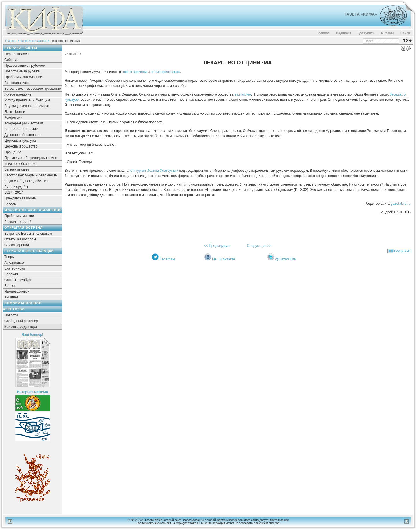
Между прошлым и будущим (27, 100)
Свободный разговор (21, 321)
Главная (323, 33)
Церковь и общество (21, 146)
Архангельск (14, 263)
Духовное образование (23, 135)
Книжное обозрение (20, 164)
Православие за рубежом (25, 66)
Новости (11, 315)
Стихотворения (17, 245)
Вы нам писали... (18, 169)
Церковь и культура (20, 141)
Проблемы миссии (19, 216)
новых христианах (165, 72)
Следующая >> (259, 246)
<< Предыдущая (217, 246)
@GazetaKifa (285, 259)
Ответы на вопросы (20, 239)
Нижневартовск (17, 292)
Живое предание (18, 94)
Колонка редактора (33, 41)
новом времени (134, 72)
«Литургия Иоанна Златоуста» (153, 171)
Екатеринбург (15, 268)
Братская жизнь (17, 83)
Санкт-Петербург (18, 280)
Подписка (344, 33)
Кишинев (12, 297)
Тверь (9, 257)
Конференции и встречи (24, 123)
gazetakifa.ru (400, 204)
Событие (12, 60)
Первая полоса (16, 54)
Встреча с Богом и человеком (28, 234)
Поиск (405, 33)
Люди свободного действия (26, 181)
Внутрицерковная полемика (27, 106)
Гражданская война (20, 198)
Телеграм (167, 259)
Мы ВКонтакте (224, 259)
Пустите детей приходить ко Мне (31, 158)
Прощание (13, 152)
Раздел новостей (18, 222)
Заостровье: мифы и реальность (31, 175)
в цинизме (242, 94)
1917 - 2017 (14, 193)
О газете (388, 33)
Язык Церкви (15, 112)
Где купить (366, 33)
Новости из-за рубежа (22, 71)
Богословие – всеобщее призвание (32, 89)
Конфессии (13, 117)
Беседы (11, 204)
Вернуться (402, 251)
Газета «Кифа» (361, 14)
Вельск (10, 286)
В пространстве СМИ (21, 129)
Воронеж (11, 274)
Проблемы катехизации (23, 77)
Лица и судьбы (16, 187)
